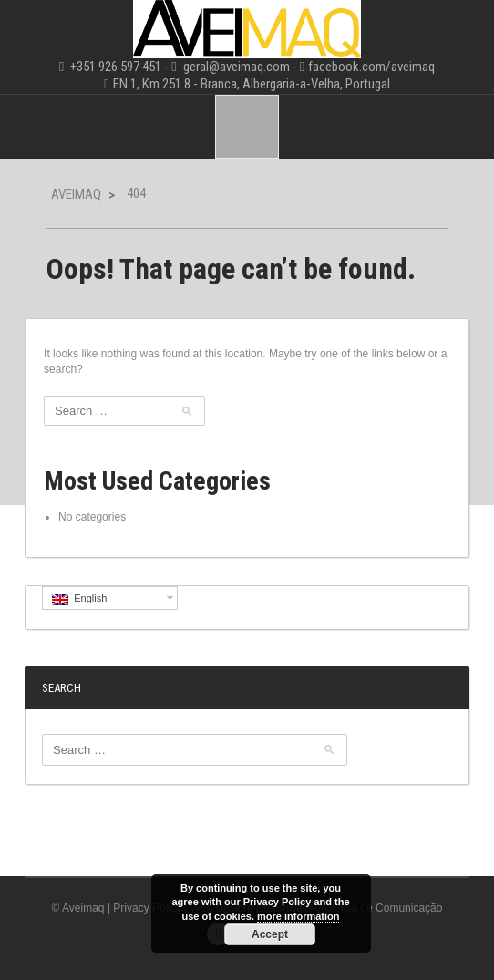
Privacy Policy (147, 908)
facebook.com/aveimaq (371, 67)
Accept (270, 934)
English (79, 599)
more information (298, 916)
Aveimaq (76, 194)
